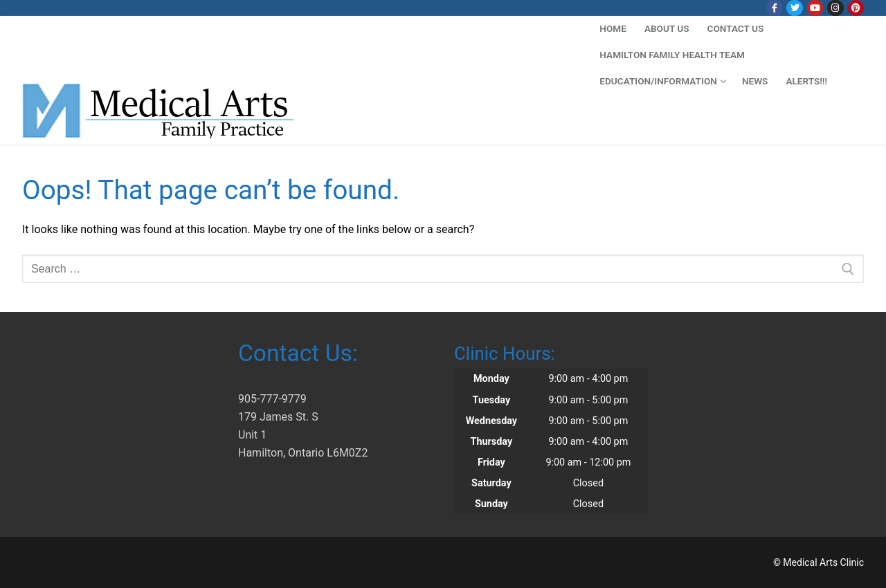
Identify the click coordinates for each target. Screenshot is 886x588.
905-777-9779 (272, 399)
